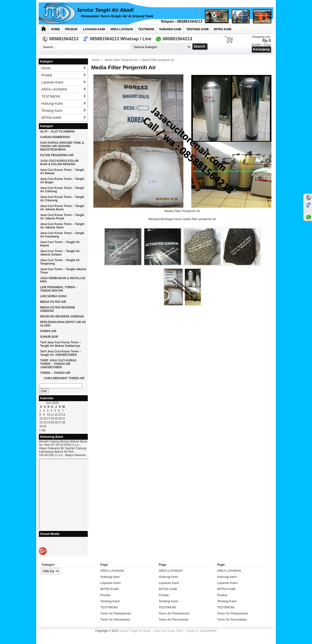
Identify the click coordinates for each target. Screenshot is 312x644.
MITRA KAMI (223, 29)
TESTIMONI (146, 29)
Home (56, 29)
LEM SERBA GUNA (53, 296)
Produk (71, 29)
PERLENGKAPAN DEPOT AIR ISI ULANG (63, 324)
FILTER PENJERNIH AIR (57, 155)
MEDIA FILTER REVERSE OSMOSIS (58, 309)
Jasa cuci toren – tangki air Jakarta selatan (60, 253)
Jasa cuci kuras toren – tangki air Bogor (62, 181)
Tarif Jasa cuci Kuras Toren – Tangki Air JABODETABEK (61, 353)
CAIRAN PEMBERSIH (55, 137)
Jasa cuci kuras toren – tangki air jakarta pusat (62, 217)
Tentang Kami (197, 29)
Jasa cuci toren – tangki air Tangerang (60, 262)
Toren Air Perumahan (115, 619)
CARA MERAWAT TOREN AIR (64, 378)
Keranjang (261, 49)
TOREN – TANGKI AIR (55, 373)
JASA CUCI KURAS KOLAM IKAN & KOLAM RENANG (59, 163)
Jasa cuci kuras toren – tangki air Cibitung (62, 190)
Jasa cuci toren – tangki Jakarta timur (63, 271)
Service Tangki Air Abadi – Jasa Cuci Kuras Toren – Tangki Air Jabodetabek (168, 631)
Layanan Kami (94, 29)
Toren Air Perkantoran (116, 613)
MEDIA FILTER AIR (53, 302)
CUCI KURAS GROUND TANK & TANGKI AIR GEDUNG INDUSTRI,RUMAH (62, 146)
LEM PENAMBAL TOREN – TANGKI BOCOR (59, 289)
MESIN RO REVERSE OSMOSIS (62, 317)
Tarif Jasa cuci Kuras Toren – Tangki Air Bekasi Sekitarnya (61, 344)
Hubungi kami (170, 29)
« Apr (42, 430)
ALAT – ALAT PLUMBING (57, 132)
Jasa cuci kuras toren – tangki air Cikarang (62, 199)
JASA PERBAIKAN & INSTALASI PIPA (63, 280)
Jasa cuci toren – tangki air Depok (60, 244)
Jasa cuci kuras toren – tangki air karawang (62, 235)
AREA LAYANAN (121, 29)
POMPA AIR (48, 331)
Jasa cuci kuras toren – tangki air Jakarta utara (62, 226)
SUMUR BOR (49, 337)
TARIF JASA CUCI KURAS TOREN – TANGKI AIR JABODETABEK (58, 364)
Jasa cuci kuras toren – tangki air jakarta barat (62, 208)
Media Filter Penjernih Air (121, 60)
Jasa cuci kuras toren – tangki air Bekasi (62, 172)
